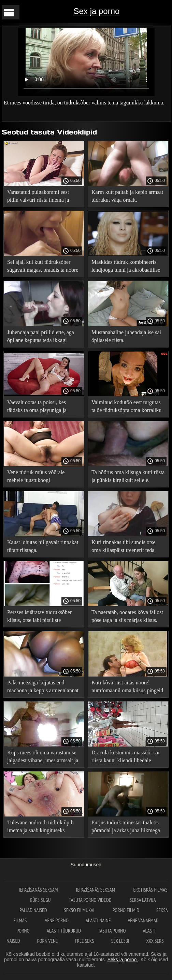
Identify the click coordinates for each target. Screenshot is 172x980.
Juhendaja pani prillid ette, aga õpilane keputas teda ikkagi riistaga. (41, 337)
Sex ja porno (97, 11)
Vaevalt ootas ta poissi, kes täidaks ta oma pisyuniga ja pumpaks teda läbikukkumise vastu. (39, 407)
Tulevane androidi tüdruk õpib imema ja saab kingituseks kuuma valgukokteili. (40, 828)
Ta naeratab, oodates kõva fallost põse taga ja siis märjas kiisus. (127, 616)
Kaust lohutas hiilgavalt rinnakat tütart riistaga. (43, 546)
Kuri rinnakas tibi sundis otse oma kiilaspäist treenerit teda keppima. (124, 547)
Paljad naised (33, 910)
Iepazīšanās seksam (39, 890)
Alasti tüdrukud (64, 931)
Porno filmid (126, 910)
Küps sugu (41, 900)
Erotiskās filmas (150, 890)
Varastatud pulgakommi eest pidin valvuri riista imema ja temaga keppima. (38, 197)
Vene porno (57, 920)
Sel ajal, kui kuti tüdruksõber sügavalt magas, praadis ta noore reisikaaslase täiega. (43, 267)
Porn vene (48, 941)
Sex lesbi (120, 941)
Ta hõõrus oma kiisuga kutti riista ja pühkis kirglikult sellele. (128, 476)
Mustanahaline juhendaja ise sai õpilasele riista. (126, 336)
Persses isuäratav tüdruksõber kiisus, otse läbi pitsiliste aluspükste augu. (39, 617)
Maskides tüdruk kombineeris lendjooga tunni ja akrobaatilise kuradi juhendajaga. (126, 267)
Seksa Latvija (143, 900)
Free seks (85, 941)
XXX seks (155, 941)
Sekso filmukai (80, 910)
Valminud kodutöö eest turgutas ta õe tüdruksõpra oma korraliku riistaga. (126, 407)
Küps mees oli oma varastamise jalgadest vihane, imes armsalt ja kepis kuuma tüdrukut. (43, 758)
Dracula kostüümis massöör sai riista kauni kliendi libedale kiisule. (126, 758)
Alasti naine (98, 920)
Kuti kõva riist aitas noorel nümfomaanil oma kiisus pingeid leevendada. (127, 688)
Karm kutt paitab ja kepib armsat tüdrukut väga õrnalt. (127, 196)
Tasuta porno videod (91, 900)
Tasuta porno (112, 931)
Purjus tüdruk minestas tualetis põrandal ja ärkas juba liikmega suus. (126, 828)
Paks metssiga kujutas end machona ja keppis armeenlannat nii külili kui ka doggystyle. (43, 688)
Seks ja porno (123, 960)
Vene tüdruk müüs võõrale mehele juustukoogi (36, 476)
